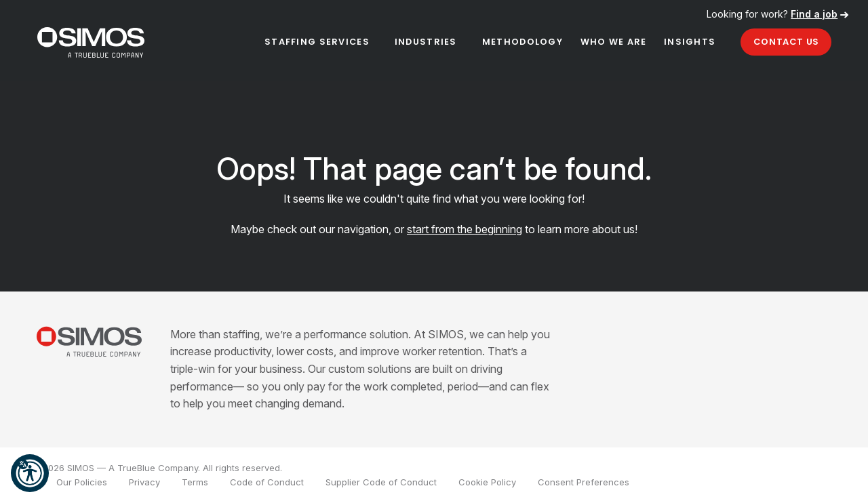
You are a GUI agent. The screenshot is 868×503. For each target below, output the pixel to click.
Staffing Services (317, 42)
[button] (30, 473)
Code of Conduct (267, 482)
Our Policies (82, 482)
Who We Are (614, 42)
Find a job (814, 14)
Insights (690, 42)
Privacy (144, 482)
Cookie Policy (487, 482)
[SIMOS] (91, 42)
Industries (426, 42)
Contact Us (787, 42)
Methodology (522, 42)
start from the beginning (465, 229)
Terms (195, 482)
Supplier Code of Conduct (381, 482)
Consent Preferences (584, 482)
